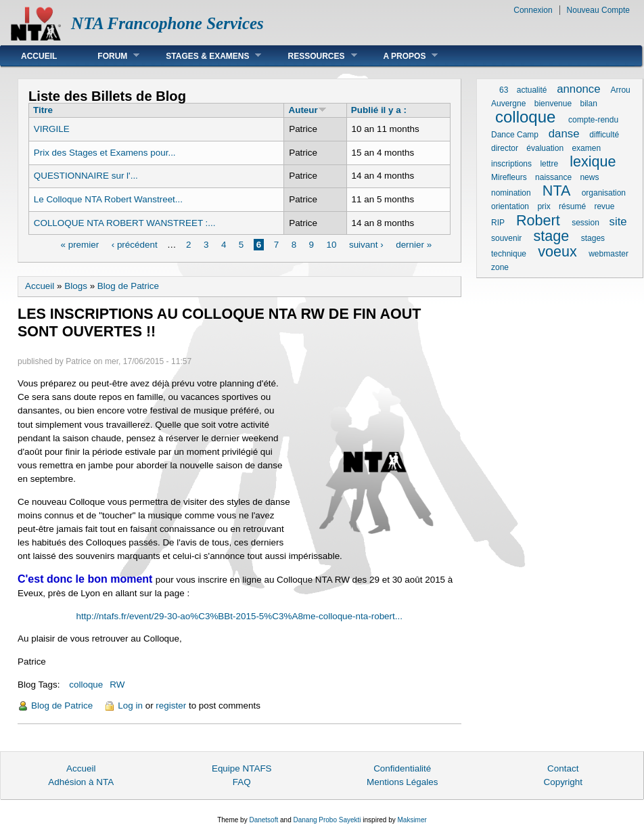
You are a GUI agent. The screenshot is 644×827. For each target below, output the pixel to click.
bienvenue (553, 104)
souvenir (506, 238)
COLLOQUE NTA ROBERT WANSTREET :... (125, 223)
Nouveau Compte (598, 10)
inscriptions (511, 164)
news (589, 177)
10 (332, 245)
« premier (79, 245)
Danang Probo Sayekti (327, 820)
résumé (572, 206)
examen (586, 148)
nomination (511, 193)
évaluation (545, 148)
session (585, 223)
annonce (578, 89)
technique (509, 254)
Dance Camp (515, 135)
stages (593, 238)
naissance (553, 177)
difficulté (604, 135)
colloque (86, 685)
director (505, 148)
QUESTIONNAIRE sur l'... (86, 176)
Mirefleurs (509, 177)
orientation (510, 206)
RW (117, 685)
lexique (593, 161)
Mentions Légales (402, 782)
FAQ (242, 782)
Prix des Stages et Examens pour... (105, 153)
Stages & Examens (203, 56)
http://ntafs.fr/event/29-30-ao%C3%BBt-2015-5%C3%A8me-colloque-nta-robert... (239, 616)
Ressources (312, 56)
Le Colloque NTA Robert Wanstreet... (108, 199)
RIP (498, 223)
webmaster (608, 254)
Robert (538, 220)
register (171, 706)
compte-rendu (593, 120)
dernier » (414, 245)
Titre (43, 110)
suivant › (366, 245)
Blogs (76, 286)
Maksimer (412, 820)
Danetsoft (263, 820)
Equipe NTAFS (242, 768)
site (618, 222)
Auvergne (508, 104)
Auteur (307, 110)
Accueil (39, 56)
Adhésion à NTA (81, 782)
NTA (556, 191)
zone (500, 267)
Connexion (533, 10)
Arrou (620, 90)
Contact (563, 768)
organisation (604, 193)
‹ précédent (135, 245)
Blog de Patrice (128, 286)
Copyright (563, 782)
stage (552, 236)
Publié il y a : (379, 110)
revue (604, 206)
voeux (557, 251)
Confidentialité (402, 768)
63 (504, 90)
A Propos (401, 56)
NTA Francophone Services (167, 23)
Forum (108, 56)
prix (544, 206)
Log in (130, 706)
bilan (588, 104)
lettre (549, 164)
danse (564, 134)
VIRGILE (52, 129)
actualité (532, 90)
